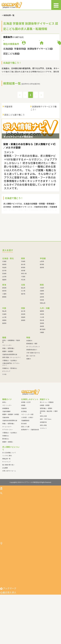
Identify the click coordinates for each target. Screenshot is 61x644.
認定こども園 (25, 456)
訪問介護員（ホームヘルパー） (12, 387)
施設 (16, 59)
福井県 (23, 323)
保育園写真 (43, 452)
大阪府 (42, 317)
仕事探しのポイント (12, 583)
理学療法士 (6, 468)
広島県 (4, 344)
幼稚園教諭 (6, 438)
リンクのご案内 (7, 485)
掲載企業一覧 (6, 488)
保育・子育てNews (46, 449)
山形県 (4, 306)
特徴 (45, 59)
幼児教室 (24, 441)
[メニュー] (56, 5)
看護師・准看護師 (8, 381)
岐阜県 (4, 320)
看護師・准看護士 (8, 471)
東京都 (23, 300)
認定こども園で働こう (14, 137)
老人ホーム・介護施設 (47, 432)
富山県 (23, 317)
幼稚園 (23, 435)
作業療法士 (6, 465)
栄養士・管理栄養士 (8, 378)
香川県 (23, 341)
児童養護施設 (25, 450)
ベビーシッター (7, 375)
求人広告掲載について (9, 482)
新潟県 (42, 294)
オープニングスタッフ (33, 376)
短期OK (29, 388)
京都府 (42, 323)
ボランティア (6, 401)
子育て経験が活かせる (33, 382)
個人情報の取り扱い (8, 494)
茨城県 (23, 291)
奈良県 (42, 329)
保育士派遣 (43, 446)
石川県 (23, 320)
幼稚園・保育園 (45, 435)
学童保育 (8, 129)
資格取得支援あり (32, 379)
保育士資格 (43, 455)
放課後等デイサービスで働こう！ (43, 131)
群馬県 (23, 297)
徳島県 (23, 347)
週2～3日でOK (31, 385)
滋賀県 (42, 326)
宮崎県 (42, 353)
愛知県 (4, 317)
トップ (5, 518)
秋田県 (4, 297)
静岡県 (4, 326)
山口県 (4, 347)
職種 (45, 47)
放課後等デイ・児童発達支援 (30, 459)
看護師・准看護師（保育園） (11, 444)
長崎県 (42, 356)
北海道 (4, 291)
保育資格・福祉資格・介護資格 (49, 442)
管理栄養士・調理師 (46, 438)
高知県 (23, 344)
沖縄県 (42, 362)
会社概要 (5, 497)
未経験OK (29, 370)
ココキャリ (43, 458)
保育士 (4, 432)
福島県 (4, 309)
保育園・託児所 (26, 432)
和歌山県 (43, 332)
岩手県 (4, 300)
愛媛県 (23, 350)
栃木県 (23, 294)
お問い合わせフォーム (9, 500)
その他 (4, 404)
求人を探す (7, 523)
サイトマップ (6, 491)
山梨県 (42, 291)
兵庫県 (42, 320)
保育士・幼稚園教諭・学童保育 (11, 371)
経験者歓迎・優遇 (32, 373)
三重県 (4, 323)
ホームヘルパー (7, 456)
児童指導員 (6, 447)
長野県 (42, 297)
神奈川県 (24, 303)
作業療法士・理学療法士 (10, 398)
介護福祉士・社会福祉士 (10, 390)
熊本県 (42, 350)
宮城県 (4, 303)
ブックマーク (8, 638)
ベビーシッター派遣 (27, 444)
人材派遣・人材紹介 (27, 447)
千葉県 (23, 306)
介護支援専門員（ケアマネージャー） (11, 394)
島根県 (4, 353)
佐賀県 (42, 344)
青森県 (4, 294)
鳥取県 (4, 350)
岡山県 (4, 341)
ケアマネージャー (8, 459)
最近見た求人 (8, 642)
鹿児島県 (43, 359)
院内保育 (24, 453)
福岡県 (42, 341)
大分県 (42, 347)
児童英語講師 (6, 441)
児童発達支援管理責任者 (10, 384)
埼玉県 (23, 309)
